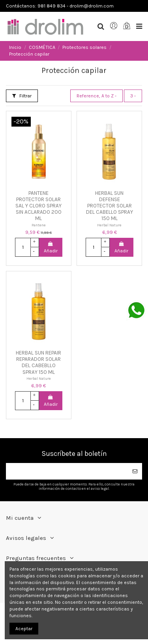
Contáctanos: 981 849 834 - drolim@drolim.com (60, 6)
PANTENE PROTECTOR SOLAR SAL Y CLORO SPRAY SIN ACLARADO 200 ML (38, 206)
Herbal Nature (109, 225)
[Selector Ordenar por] (96, 96)
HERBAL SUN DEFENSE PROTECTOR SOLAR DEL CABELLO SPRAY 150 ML (110, 206)
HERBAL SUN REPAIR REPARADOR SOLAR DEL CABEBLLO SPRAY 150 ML (38, 362)
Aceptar (24, 629)
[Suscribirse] (135, 471)
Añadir (51, 247)
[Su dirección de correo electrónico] (67, 471)
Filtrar (22, 96)
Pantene (39, 225)
